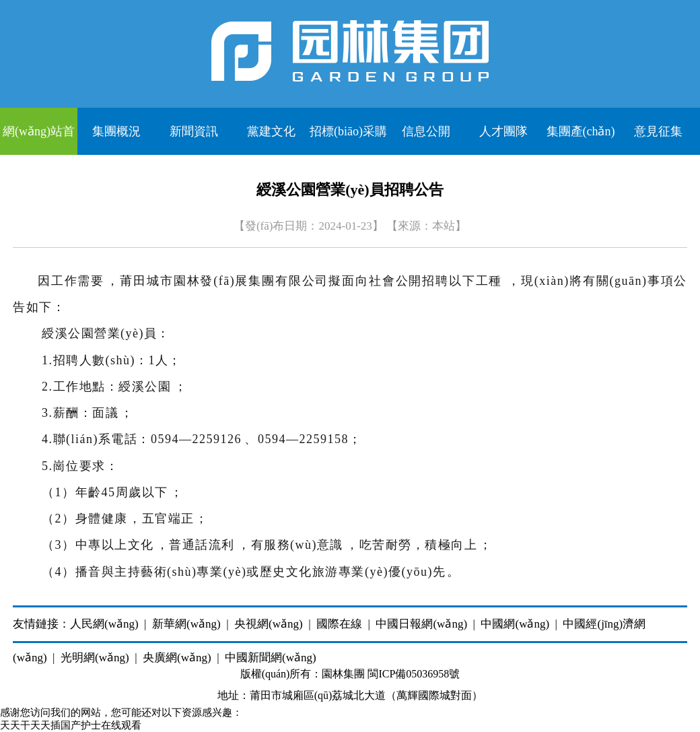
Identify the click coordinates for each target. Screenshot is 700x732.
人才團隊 (503, 131)
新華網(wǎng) (186, 624)
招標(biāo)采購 (348, 131)
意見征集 (658, 131)
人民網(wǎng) (104, 624)
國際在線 (339, 624)
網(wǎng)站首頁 (39, 140)
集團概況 (116, 131)
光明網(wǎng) (95, 658)
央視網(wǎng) (269, 624)
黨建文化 (271, 131)
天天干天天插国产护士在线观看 (71, 725)
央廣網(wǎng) (177, 658)
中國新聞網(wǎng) (271, 658)
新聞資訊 (194, 131)
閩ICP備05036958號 (414, 674)
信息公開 (426, 131)
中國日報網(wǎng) (421, 624)
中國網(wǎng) (515, 624)
